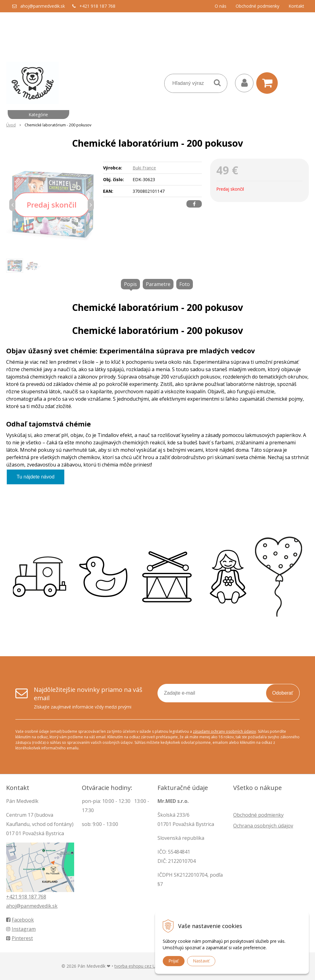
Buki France (144, 168)
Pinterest (20, 938)
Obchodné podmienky (257, 6)
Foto (185, 284)
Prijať (174, 961)
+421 (12, 897)
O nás (221, 6)
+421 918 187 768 (97, 6)
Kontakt (296, 6)
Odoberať (283, 693)
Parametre (158, 284)
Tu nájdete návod (36, 477)
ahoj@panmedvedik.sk (43, 6)
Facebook (20, 920)
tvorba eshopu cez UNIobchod (145, 966)
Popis (130, 284)
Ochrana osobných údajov (263, 826)
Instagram (21, 929)
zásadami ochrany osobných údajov (224, 731)
